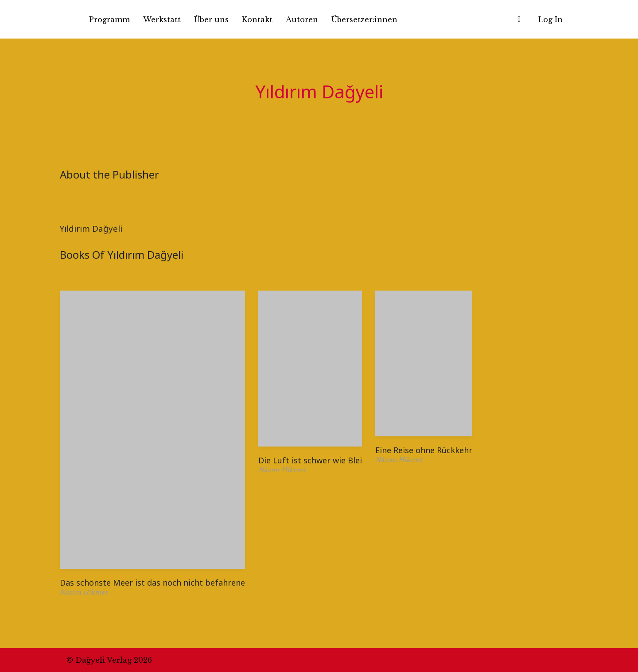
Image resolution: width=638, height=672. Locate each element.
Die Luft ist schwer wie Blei (310, 460)
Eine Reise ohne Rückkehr (424, 450)
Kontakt (257, 19)
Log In (550, 19)
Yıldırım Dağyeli (91, 228)
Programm (109, 19)
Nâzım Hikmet (84, 592)
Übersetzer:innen (364, 19)
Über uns (211, 19)
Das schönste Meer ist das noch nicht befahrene (152, 583)
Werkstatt (162, 19)
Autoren (302, 19)
